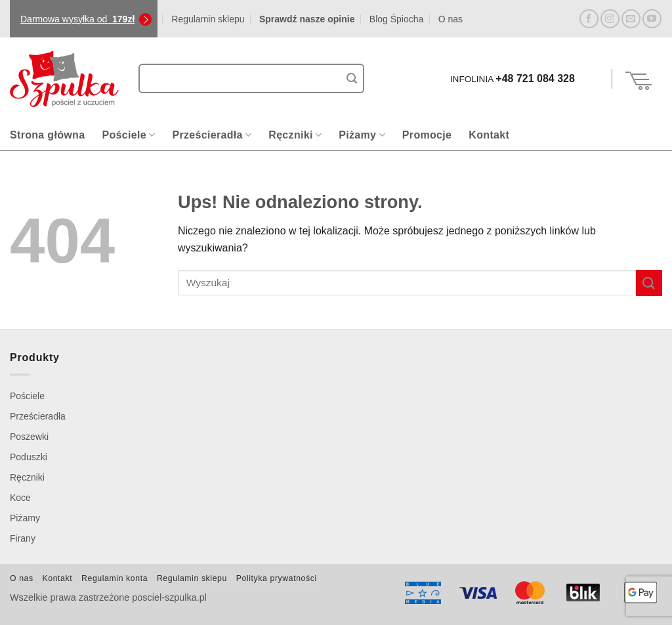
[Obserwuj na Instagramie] (610, 19)
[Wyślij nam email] (631, 19)
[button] (595, 79)
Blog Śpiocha (397, 19)
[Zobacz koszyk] (639, 79)
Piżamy (362, 135)
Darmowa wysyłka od (77, 19)
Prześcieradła (212, 135)
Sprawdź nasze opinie (307, 19)
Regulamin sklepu (208, 19)
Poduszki (29, 457)
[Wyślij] (352, 79)
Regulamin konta (115, 578)
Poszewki (29, 437)
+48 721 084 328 (535, 78)
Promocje (427, 135)
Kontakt (489, 135)
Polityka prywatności (277, 578)
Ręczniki (295, 135)
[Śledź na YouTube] (652, 19)
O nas (451, 19)
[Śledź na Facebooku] (589, 19)
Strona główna (47, 135)
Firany (23, 538)
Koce (20, 498)
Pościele (128, 135)
